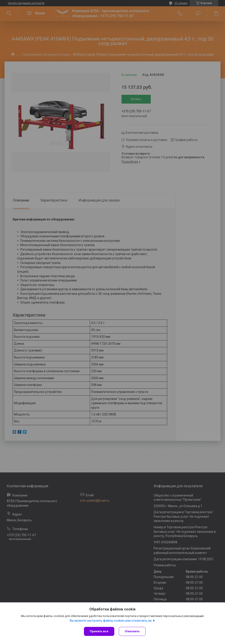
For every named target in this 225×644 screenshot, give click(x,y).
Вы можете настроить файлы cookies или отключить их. (111, 621)
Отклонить (132, 631)
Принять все (99, 631)
